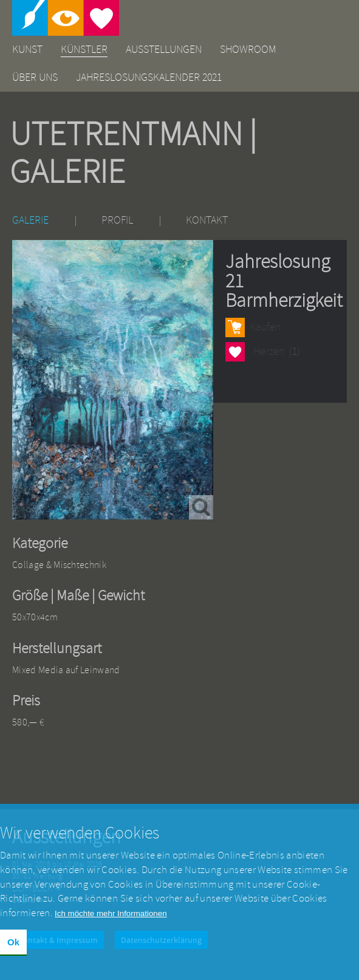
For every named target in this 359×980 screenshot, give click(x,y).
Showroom (248, 50)
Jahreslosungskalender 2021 (149, 77)
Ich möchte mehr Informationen (111, 923)
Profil (117, 220)
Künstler (84, 50)
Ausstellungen (164, 50)
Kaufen (265, 327)
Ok (13, 951)
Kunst (27, 50)
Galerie (30, 220)
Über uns (35, 77)
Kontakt (207, 220)
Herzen (235, 351)
